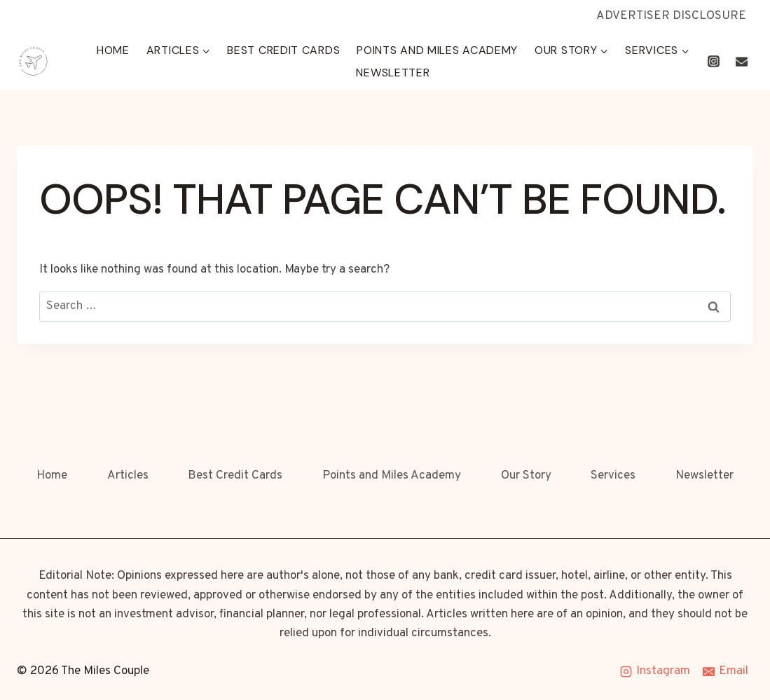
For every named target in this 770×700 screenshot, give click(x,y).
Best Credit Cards (283, 50)
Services (613, 476)
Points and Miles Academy (437, 50)
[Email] (741, 62)
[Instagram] (714, 62)
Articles (128, 476)
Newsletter (393, 73)
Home (113, 50)
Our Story (526, 476)
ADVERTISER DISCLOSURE (671, 16)
